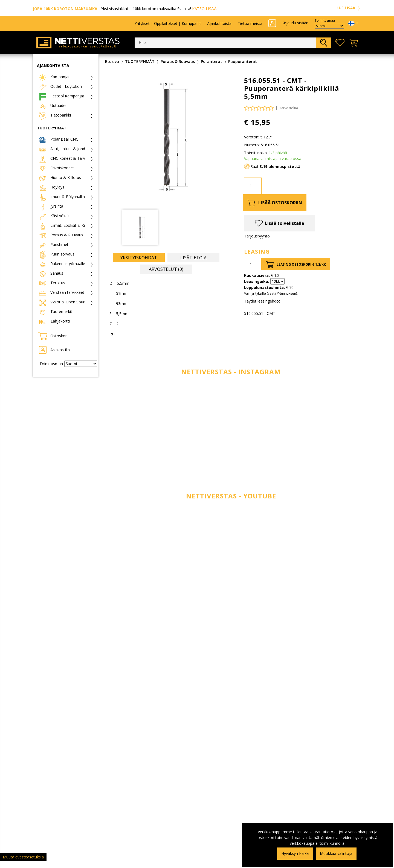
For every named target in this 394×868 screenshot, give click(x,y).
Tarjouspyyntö (257, 236)
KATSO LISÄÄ (204, 9)
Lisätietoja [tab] (193, 258)
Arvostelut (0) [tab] (166, 269)
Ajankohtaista (219, 23)
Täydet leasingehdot (262, 301)
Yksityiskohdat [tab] (139, 258)
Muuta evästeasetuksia (23, 857)
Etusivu (112, 61)
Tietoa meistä (250, 23)
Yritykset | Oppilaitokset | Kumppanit (168, 23)
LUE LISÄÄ (349, 8)
